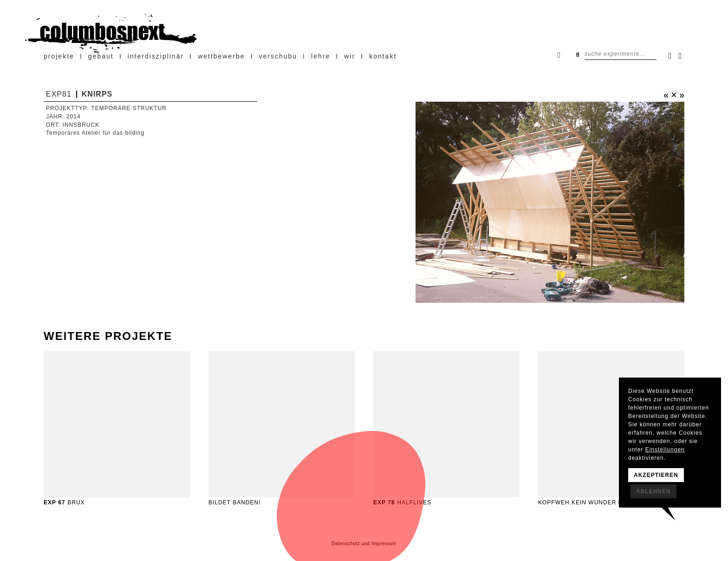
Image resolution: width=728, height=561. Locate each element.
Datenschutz (346, 544)
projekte (59, 56)
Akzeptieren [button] (656, 475)
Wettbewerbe (221, 56)
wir (350, 56)
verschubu (278, 56)
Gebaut (101, 56)
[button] (381, 202)
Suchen (578, 54)
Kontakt (383, 56)
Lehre (321, 56)
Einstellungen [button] (665, 450)
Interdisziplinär (156, 56)
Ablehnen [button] (653, 491)
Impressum (384, 544)
